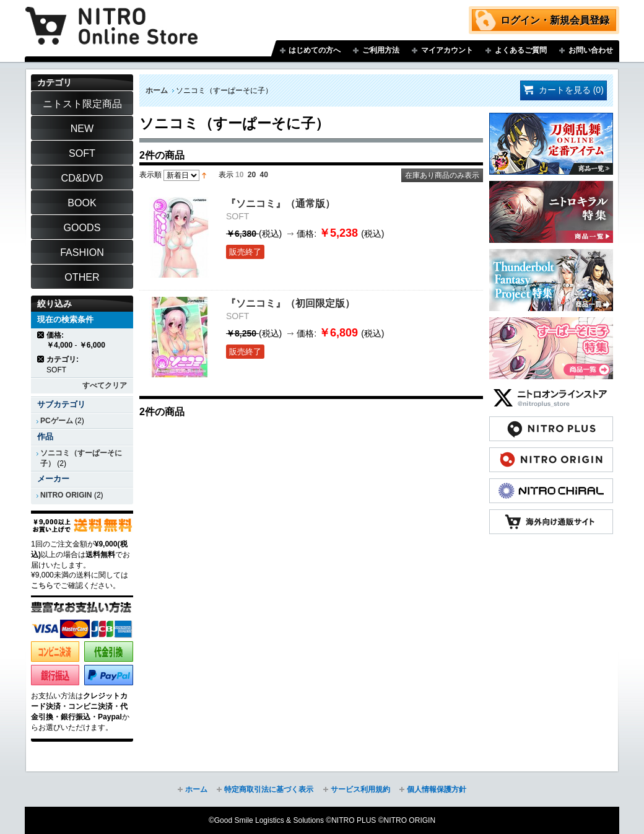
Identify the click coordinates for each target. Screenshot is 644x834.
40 (264, 175)
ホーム (157, 90)
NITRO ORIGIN (66, 495)
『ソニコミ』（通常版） (281, 203)
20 (252, 175)
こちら (42, 586)
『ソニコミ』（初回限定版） (290, 303)
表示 (226, 175)
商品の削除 (41, 335)
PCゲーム (57, 421)
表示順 (150, 175)
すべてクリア (105, 385)
